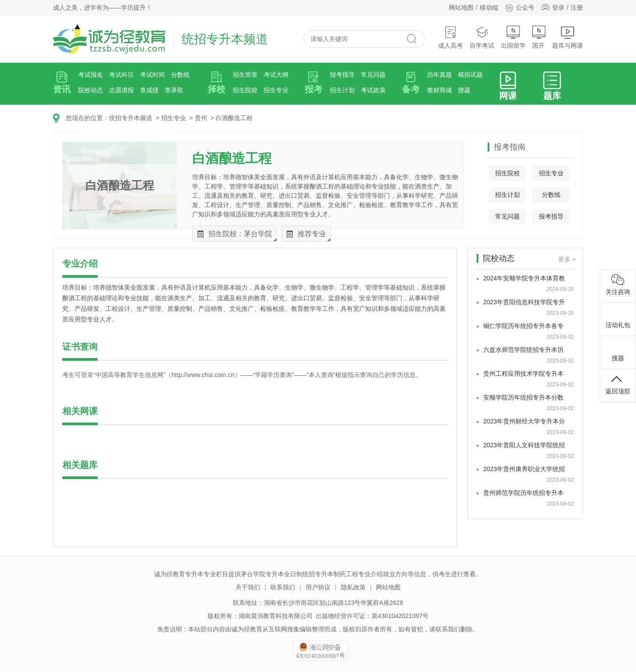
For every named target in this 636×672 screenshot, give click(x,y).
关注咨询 (618, 285)
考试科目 (121, 75)
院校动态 (91, 90)
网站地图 (461, 8)
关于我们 (248, 587)
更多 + (567, 259)
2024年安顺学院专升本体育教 (524, 278)
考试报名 (91, 75)
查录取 (174, 90)
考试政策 (373, 90)
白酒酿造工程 (234, 118)
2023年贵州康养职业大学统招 (524, 469)
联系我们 (283, 587)
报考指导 (342, 75)
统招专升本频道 (131, 118)
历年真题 (439, 75)
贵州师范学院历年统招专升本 (523, 493)
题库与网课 (568, 37)
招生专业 (276, 90)
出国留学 (513, 37)
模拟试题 (470, 75)
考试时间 (152, 75)
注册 (577, 8)
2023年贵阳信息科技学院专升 (524, 302)
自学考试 (482, 37)
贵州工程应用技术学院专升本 (523, 374)
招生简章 (245, 75)
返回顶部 (618, 384)
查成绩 (149, 90)
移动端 (489, 8)
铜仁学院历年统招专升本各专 (523, 326)
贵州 (201, 118)
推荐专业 (312, 234)
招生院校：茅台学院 (240, 234)
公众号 (520, 8)
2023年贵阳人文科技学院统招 (524, 445)
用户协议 (318, 587)
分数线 (180, 75)
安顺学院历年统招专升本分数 (523, 397)
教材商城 (439, 90)
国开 (539, 37)
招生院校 (245, 90)
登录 (558, 8)
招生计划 (342, 90)
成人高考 (450, 37)
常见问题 (373, 75)
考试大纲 (276, 75)
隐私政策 (353, 587)
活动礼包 (618, 318)
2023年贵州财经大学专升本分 (524, 421)
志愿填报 (121, 90)
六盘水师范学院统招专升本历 (523, 350)
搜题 (464, 90)
